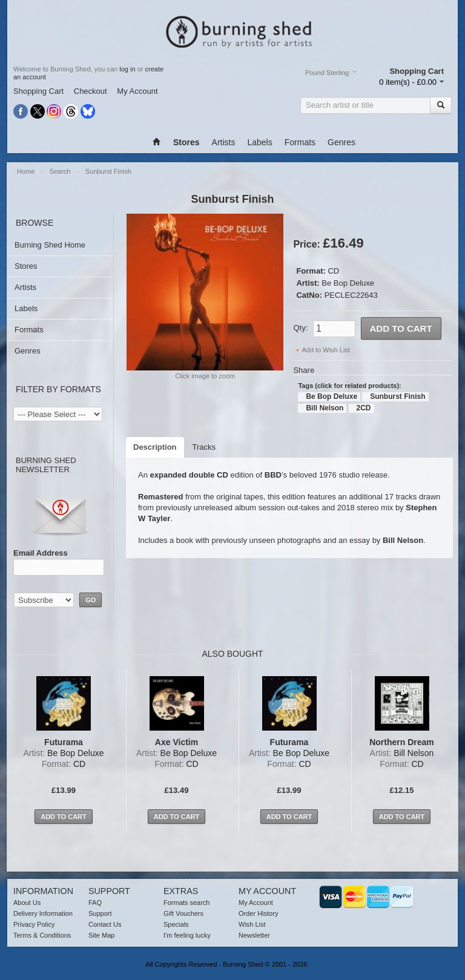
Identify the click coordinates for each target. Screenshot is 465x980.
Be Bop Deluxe (348, 283)
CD (333, 271)
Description (155, 447)
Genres (341, 142)
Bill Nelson (325, 408)
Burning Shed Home (50, 245)
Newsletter (254, 935)
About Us (27, 903)
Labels (259, 142)
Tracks (204, 447)
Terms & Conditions (42, 935)
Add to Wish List (325, 350)
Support (100, 913)
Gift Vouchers (183, 913)
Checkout (91, 91)
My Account (137, 91)
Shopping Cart (38, 91)
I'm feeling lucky (187, 935)
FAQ (95, 903)
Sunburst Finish (108, 171)
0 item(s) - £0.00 (408, 82)
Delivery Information (43, 913)
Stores (26, 266)
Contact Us (105, 924)
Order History (258, 913)
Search (60, 171)
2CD (364, 408)
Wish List (252, 924)
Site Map (101, 935)
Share (304, 370)
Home (26, 171)
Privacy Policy (34, 924)
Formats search (186, 903)
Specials (176, 924)
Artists (224, 142)
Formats (300, 142)
